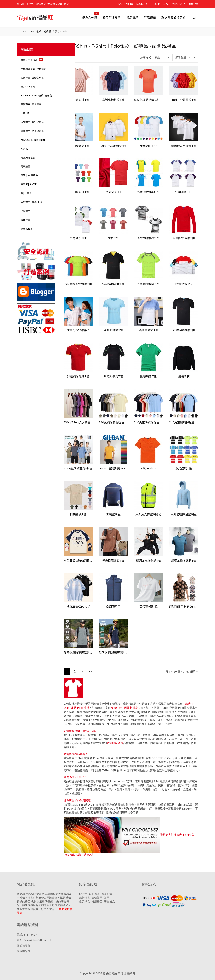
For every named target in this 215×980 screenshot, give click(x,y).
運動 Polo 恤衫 (80, 708)
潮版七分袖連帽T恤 (113, 146)
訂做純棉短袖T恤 (184, 330)
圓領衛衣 (184, 376)
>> (90, 672)
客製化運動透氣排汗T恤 (149, 100)
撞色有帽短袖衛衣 (78, 330)
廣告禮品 (85, 898)
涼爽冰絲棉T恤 (113, 330)
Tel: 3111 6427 (160, 4)
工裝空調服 (113, 514)
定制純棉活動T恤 (113, 284)
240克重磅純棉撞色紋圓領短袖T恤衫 (184, 422)
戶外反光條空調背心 (148, 514)
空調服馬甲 (113, 606)
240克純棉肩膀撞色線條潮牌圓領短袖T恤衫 (113, 422)
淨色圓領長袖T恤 (184, 238)
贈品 (107, 898)
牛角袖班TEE (149, 146)
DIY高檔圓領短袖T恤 (78, 284)
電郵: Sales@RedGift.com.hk (34, 940)
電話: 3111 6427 (27, 935)
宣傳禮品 (97, 898)
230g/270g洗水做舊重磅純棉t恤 (78, 422)
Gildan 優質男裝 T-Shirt (113, 468)
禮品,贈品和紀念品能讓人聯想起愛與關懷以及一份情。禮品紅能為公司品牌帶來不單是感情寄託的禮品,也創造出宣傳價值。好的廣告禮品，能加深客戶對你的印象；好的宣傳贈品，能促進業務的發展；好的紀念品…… (44, 901)
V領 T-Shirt (148, 468)
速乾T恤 (113, 238)
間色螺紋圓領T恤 (78, 146)
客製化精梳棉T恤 (113, 100)
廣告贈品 (109, 902)
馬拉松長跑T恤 (113, 376)
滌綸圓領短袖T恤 (78, 192)
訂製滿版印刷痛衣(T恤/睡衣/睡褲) (184, 606)
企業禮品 (85, 902)
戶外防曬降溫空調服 (184, 514)
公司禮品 (94, 894)
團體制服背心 (132, 708)
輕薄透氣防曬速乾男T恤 (78, 652)
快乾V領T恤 (113, 192)
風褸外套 (116, 708)
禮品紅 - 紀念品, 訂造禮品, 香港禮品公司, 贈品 (43, 4)
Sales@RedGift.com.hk (133, 4)
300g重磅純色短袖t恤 (78, 468)
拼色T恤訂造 (184, 284)
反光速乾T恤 (184, 468)
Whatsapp (179, 4)
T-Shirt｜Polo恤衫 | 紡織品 (36, 31)
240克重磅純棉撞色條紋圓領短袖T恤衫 (149, 422)
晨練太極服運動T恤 (149, 560)
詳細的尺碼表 (115, 743)
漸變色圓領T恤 (149, 330)
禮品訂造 (107, 894)
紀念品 (83, 894)
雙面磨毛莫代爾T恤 (184, 146)
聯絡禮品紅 (24, 951)
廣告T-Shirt (61, 31)
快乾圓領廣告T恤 (148, 284)
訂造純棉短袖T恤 (78, 376)
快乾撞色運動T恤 (148, 192)
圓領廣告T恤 (148, 376)
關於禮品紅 (24, 946)
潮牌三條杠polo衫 (78, 606)
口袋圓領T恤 (78, 514)
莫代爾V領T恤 (149, 606)
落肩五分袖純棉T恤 (184, 100)
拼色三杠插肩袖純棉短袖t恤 (78, 560)
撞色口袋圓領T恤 (113, 560)
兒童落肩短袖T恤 (78, 100)
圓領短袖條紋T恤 (148, 238)
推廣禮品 (97, 902)
